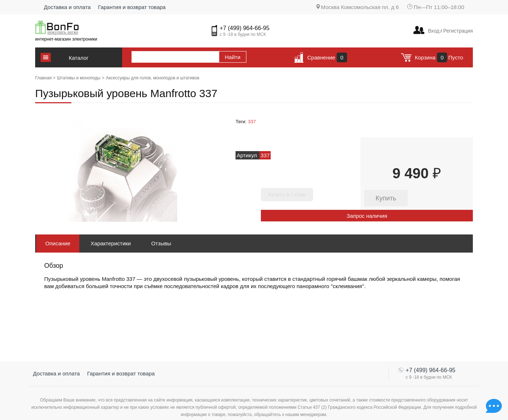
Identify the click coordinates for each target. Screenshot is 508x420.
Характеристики (111, 243)
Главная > (45, 78)
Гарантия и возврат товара (132, 7)
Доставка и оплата (67, 7)
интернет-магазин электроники (66, 39)
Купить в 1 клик (287, 195)
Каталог (79, 58)
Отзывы (161, 243)
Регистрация (457, 31)
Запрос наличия (367, 216)
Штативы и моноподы (79, 78)
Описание (58, 243)
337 (252, 122)
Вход (434, 31)
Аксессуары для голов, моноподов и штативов (153, 78)
